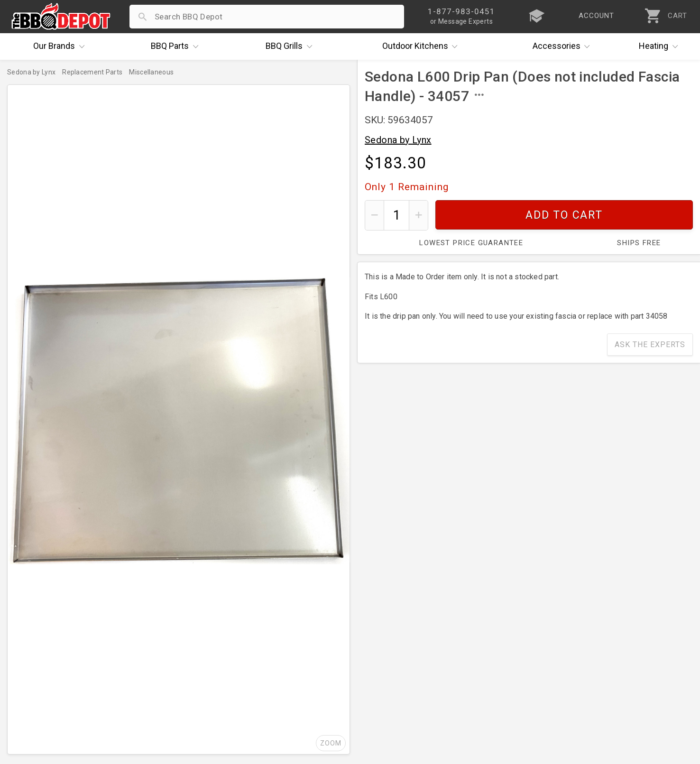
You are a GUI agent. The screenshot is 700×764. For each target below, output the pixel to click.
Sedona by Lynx (398, 140)
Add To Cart (564, 215)
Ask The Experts (650, 345)
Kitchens (422, 46)
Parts (177, 46)
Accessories (564, 46)
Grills (291, 46)
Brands (61, 46)
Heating (661, 46)
